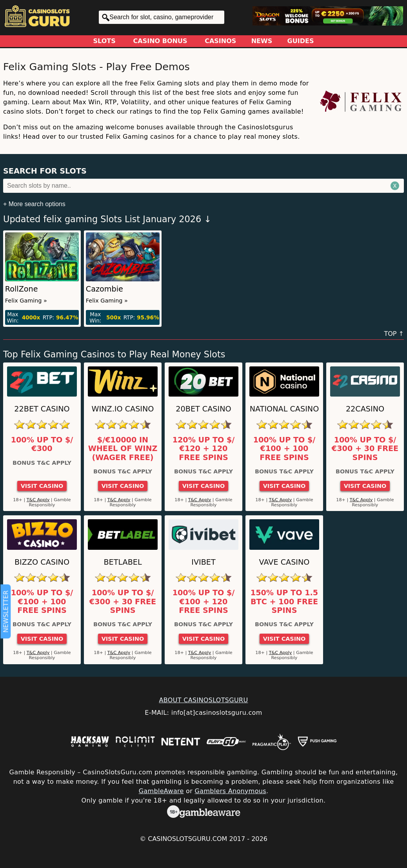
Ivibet (203, 562)
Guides (301, 41)
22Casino (365, 409)
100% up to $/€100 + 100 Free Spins (284, 449)
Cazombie (104, 289)
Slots (104, 41)
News (262, 41)
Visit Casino (42, 486)
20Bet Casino (203, 409)
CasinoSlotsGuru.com (187, 839)
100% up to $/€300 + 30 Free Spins (365, 449)
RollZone (22, 289)
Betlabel (123, 562)
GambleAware (161, 791)
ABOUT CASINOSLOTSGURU (203, 700)
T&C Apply (38, 500)
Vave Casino (284, 562)
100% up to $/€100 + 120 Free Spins (204, 602)
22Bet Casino (42, 409)
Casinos (220, 41)
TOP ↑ (394, 334)
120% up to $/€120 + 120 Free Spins (204, 449)
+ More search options (34, 204)
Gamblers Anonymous (231, 791)
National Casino (284, 409)
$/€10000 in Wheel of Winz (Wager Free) (123, 449)
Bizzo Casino (42, 562)
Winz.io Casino (123, 409)
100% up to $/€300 (42, 444)
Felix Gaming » (26, 301)
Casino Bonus (160, 41)
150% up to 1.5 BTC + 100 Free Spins (284, 602)
